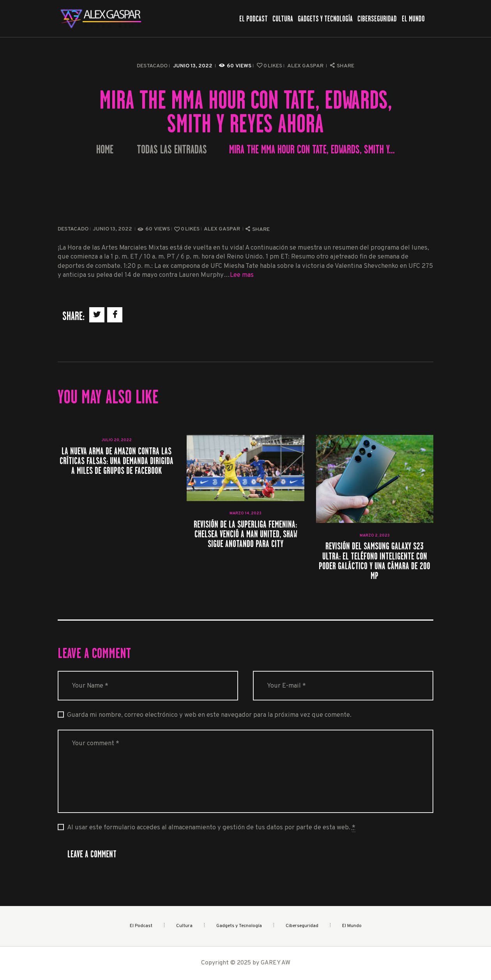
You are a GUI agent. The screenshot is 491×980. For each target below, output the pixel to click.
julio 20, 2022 (117, 440)
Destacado (152, 66)
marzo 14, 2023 (245, 513)
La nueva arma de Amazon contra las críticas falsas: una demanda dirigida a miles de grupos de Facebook (117, 461)
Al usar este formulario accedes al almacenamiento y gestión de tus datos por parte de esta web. (211, 828)
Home (105, 150)
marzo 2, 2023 (375, 536)
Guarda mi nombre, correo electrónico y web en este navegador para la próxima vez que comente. (209, 715)
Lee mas (242, 275)
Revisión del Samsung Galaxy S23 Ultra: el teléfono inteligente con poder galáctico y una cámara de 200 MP (374, 561)
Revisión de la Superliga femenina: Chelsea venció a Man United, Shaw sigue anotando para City (245, 534)
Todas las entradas (172, 150)
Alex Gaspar (306, 66)
